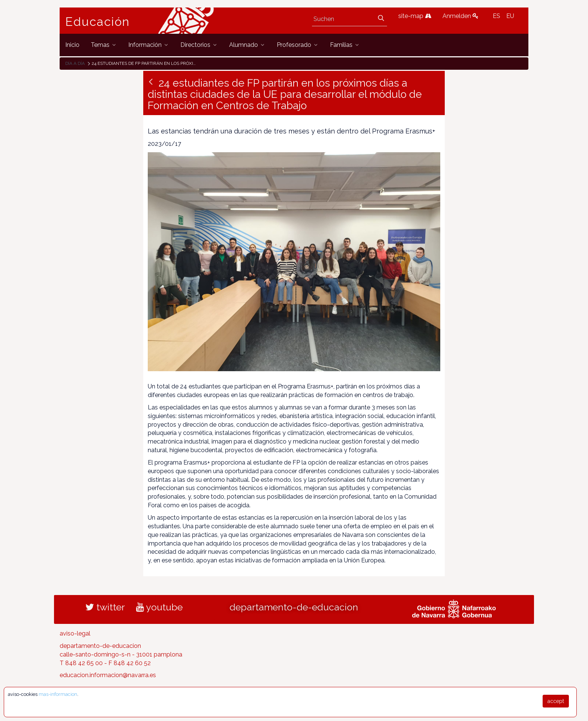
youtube (159, 607)
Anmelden (460, 16)
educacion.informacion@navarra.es (108, 675)
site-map (415, 16)
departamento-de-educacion (294, 607)
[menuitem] (72, 45)
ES (496, 16)
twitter (105, 607)
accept (556, 701)
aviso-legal (75, 633)
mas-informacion (58, 694)
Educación (97, 22)
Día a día (75, 63)
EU (510, 16)
